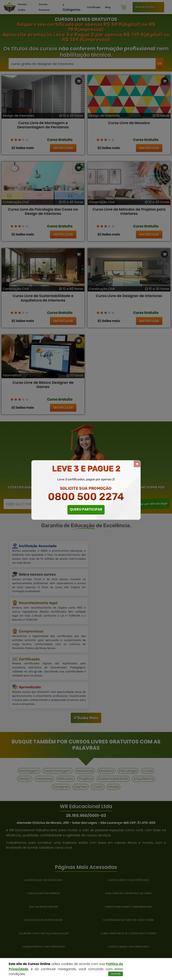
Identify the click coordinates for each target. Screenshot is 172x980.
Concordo (116, 974)
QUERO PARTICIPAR (86, 509)
